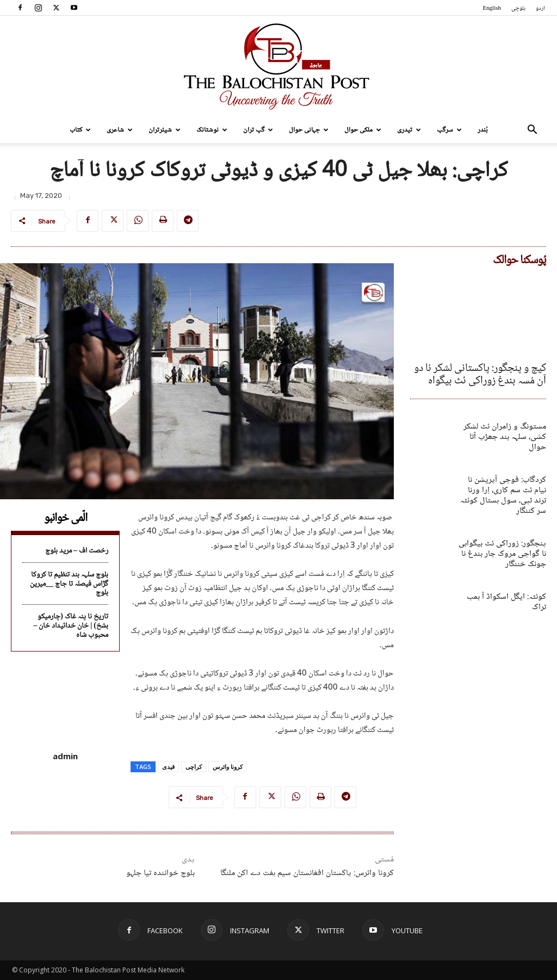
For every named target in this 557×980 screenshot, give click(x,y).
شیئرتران (165, 130)
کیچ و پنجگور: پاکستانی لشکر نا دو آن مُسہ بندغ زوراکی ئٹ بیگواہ (486, 373)
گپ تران (258, 130)
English (492, 8)
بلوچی (518, 8)
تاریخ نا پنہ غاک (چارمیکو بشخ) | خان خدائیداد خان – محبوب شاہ (71, 626)
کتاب (80, 130)
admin (65, 756)
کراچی (194, 767)
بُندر (483, 130)
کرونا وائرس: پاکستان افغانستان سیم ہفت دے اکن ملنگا (307, 873)
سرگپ (449, 130)
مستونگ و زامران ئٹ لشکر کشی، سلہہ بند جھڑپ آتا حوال (503, 426)
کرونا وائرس (228, 767)
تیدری (409, 130)
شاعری (120, 130)
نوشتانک (212, 130)
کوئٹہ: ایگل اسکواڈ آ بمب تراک (506, 567)
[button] (532, 131)
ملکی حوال (363, 130)
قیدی (168, 767)
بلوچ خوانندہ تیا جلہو (160, 873)
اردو (540, 8)
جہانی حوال (309, 130)
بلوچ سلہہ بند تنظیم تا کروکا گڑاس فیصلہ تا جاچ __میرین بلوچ (69, 584)
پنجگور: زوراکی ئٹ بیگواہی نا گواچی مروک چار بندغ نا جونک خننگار (503, 526)
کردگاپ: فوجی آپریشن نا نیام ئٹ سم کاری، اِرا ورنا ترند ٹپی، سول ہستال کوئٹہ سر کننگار (501, 476)
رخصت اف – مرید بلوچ (77, 551)
